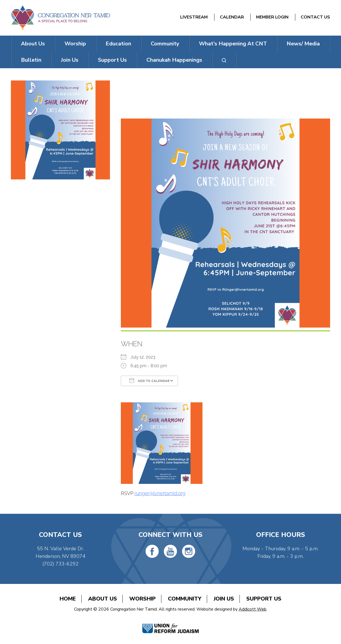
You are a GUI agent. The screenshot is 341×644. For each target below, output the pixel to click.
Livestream (194, 17)
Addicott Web (253, 609)
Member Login (272, 17)
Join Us (70, 60)
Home (68, 599)
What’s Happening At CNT (233, 44)
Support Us (112, 60)
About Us (33, 44)
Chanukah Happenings (174, 60)
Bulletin (31, 60)
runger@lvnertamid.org (160, 493)
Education (118, 44)
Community (165, 44)
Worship (75, 44)
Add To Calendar (149, 381)
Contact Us (315, 17)
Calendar (232, 17)
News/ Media (303, 44)
